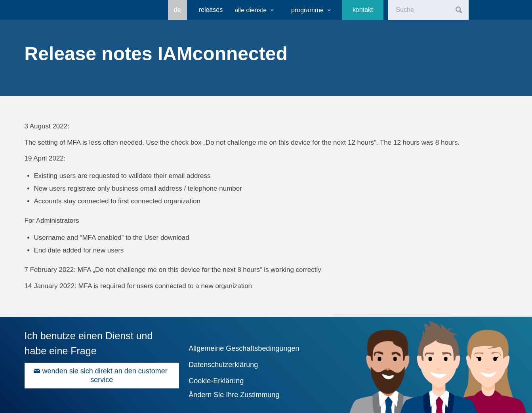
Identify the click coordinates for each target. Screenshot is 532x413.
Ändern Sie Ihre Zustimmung (234, 395)
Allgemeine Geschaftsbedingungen (244, 348)
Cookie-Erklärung (216, 381)
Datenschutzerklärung (223, 365)
